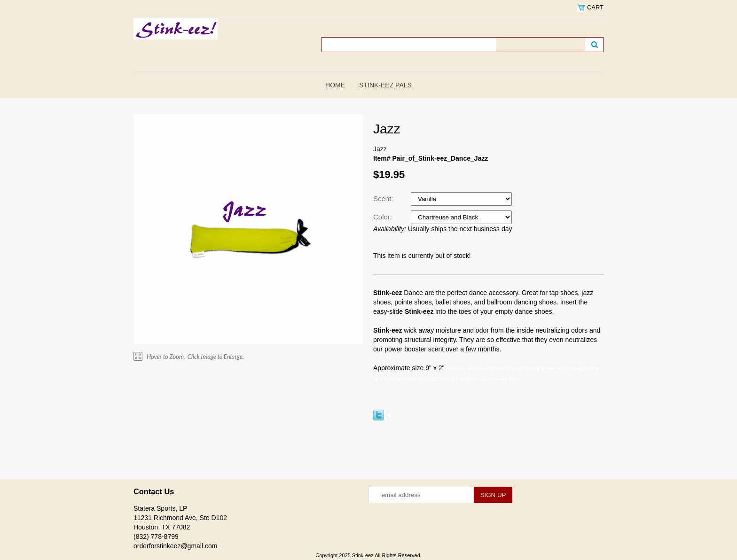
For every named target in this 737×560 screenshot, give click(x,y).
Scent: (384, 198)
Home (335, 85)
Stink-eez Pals (385, 85)
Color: (384, 217)
